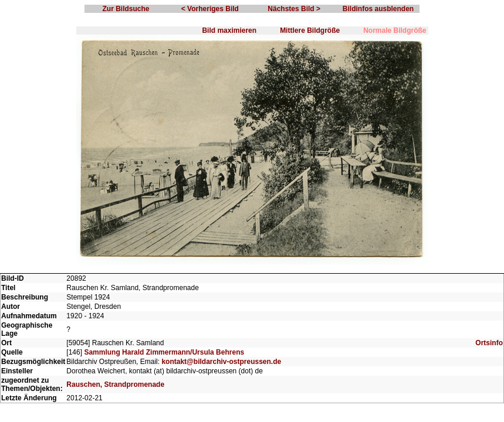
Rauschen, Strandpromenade (115, 384)
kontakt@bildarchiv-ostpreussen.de (221, 362)
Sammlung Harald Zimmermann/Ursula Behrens (164, 352)
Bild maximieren (229, 30)
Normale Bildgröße (395, 30)
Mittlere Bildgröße (310, 30)
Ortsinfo (489, 343)
